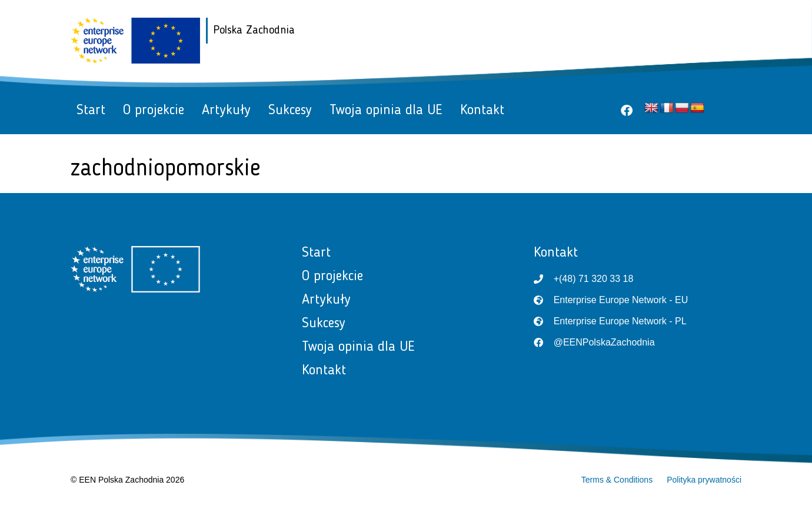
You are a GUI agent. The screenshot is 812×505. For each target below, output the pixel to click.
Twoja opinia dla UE (386, 111)
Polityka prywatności (704, 480)
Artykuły (226, 111)
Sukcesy (290, 111)
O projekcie (154, 111)
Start (91, 111)
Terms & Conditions (617, 480)
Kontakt (482, 111)
